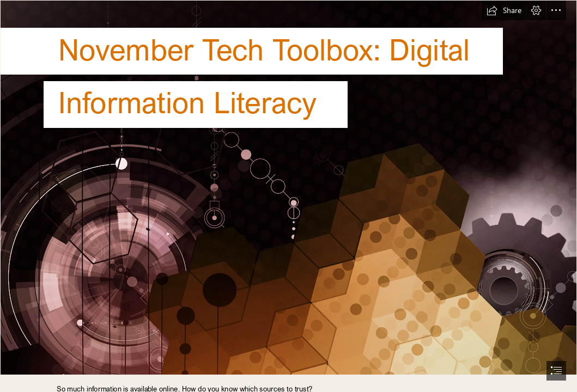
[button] (504, 10)
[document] (288, 196)
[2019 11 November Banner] (288, 188)
